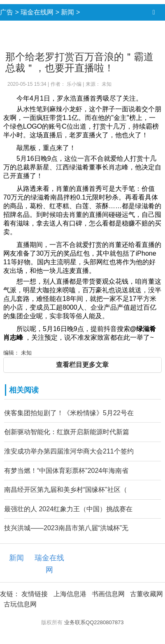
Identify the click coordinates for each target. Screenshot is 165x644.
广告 (7, 12)
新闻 (67, 12)
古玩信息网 (20, 604)
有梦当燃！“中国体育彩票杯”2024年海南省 (66, 471)
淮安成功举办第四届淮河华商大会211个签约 (69, 451)
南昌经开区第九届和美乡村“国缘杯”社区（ (66, 490)
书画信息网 (108, 594)
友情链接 (35, 594)
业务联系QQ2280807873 (94, 622)
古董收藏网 (146, 594)
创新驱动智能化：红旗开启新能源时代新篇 (67, 432)
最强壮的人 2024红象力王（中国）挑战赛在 (68, 509)
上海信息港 (70, 594)
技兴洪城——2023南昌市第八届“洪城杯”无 (66, 528)
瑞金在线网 (37, 12)
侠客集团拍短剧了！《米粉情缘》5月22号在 (69, 413)
